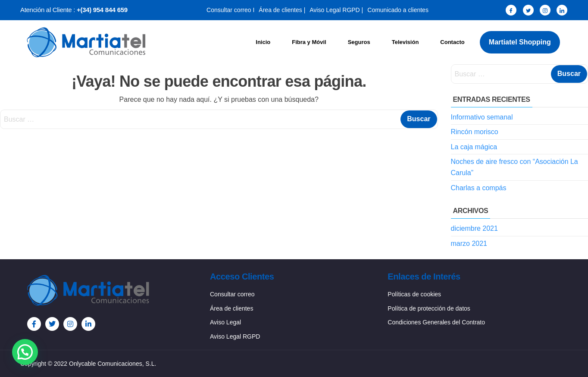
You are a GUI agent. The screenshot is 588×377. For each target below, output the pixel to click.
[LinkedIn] (562, 10)
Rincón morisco (475, 132)
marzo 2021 (469, 243)
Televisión (405, 42)
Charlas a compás (479, 188)
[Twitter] (528, 10)
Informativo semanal (482, 117)
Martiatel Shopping (520, 42)
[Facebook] (511, 10)
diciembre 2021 (474, 228)
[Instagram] (545, 10)
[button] (25, 352)
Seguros (359, 42)
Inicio (263, 42)
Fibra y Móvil (309, 42)
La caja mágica (474, 147)
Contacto (452, 42)
